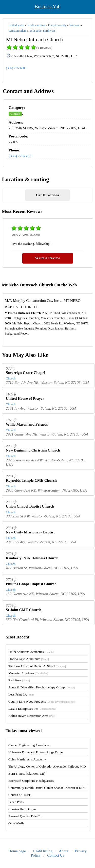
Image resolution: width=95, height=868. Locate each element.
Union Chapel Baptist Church (30, 506)
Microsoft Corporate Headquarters (31, 781)
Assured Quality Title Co (25, 816)
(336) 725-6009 (16, 68)
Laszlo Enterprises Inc (32, 709)
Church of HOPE (20, 795)
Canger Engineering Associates (29, 745)
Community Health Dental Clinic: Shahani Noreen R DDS (47, 788)
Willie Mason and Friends (27, 424)
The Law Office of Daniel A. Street (37, 666)
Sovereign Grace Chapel (26, 373)
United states (16, 25)
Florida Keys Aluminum (29, 659)
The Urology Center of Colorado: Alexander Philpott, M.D (47, 766)
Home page (17, 851)
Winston (74, 25)
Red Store (19, 680)
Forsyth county (57, 25)
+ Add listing (42, 851)
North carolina (36, 25)
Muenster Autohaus (28, 673)
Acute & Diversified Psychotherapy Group (42, 687)
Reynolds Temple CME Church (31, 480)
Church (15, 114)
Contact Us (56, 855)
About (64, 851)
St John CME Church (24, 610)
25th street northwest (42, 31)
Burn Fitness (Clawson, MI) (27, 774)
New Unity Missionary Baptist (30, 532)
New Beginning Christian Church (33, 450)
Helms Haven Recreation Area (32, 716)
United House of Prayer (25, 398)
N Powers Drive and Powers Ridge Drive (35, 752)
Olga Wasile (16, 823)
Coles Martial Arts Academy (27, 759)
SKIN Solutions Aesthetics (31, 652)
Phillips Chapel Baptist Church (31, 584)
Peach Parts (16, 802)
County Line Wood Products (42, 701)
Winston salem (18, 31)
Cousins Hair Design (22, 809)
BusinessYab (47, 7)
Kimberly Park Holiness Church (32, 558)
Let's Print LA (22, 694)
